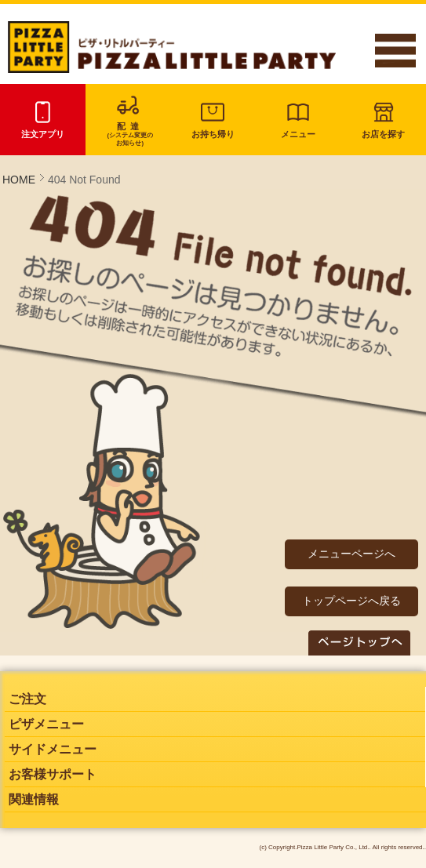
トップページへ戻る (351, 601)
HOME (19, 180)
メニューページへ (351, 554)
